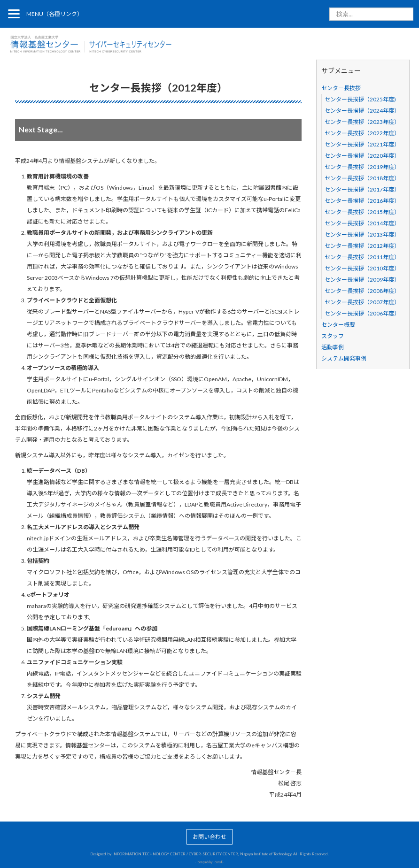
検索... (330, 8)
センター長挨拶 (341, 88)
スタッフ (333, 336)
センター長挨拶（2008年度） (362, 291)
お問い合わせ (209, 837)
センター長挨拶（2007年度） (362, 302)
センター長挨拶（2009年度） (362, 280)
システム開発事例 (344, 358)
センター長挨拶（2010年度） (362, 268)
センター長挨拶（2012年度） (362, 246)
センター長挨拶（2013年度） (362, 234)
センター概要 (338, 325)
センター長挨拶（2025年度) (360, 99)
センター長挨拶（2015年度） (362, 212)
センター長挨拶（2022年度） (362, 133)
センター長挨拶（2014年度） (362, 223)
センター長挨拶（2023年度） (362, 122)
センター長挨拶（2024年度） (362, 111)
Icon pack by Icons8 (209, 862)
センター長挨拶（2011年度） (362, 257)
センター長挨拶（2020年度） (362, 156)
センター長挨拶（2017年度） (362, 189)
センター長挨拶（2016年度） (362, 201)
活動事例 (333, 347)
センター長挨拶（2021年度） (362, 144)
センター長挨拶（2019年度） (362, 167)
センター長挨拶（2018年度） (362, 178)
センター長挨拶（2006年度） (362, 313)
